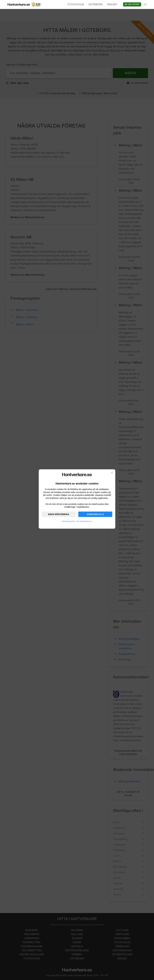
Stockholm (76, 4)
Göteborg (96, 4)
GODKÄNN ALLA (95, 514)
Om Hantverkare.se (84, 521)
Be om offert (132, 4)
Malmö (112, 4)
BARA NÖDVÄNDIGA (59, 514)
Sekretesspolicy (68, 521)
